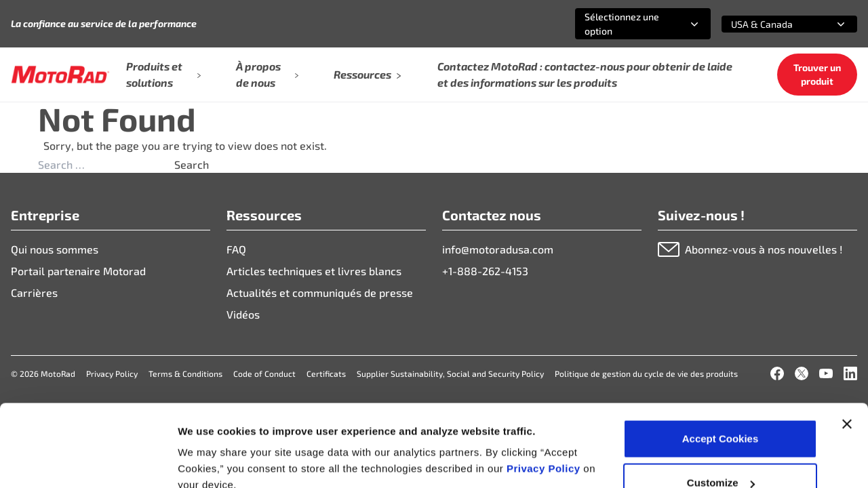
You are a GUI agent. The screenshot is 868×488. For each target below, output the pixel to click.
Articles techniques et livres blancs (314, 271)
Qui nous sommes (55, 249)
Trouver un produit (817, 74)
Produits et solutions (163, 74)
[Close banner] (847, 348)
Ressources (368, 74)
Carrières (34, 292)
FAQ (236, 249)
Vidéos (243, 314)
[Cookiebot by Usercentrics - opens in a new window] (88, 462)
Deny (721, 452)
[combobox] (627, 24)
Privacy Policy (545, 393)
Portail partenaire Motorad (78, 271)
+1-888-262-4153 (485, 271)
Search (192, 164)
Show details (209, 446)
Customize (721, 408)
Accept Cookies (721, 363)
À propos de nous (267, 74)
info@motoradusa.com (498, 249)
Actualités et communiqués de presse (320, 292)
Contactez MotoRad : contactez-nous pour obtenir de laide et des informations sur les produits (585, 74)
